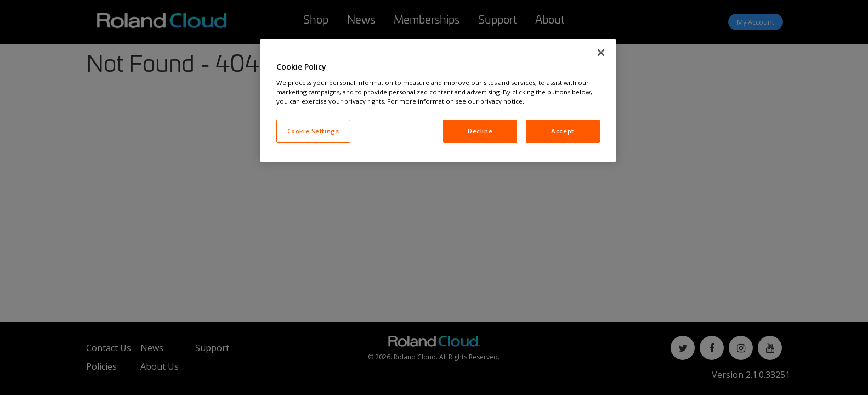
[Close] (601, 53)
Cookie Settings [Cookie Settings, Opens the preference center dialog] (313, 131)
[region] (438, 101)
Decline (480, 131)
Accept (562, 131)
